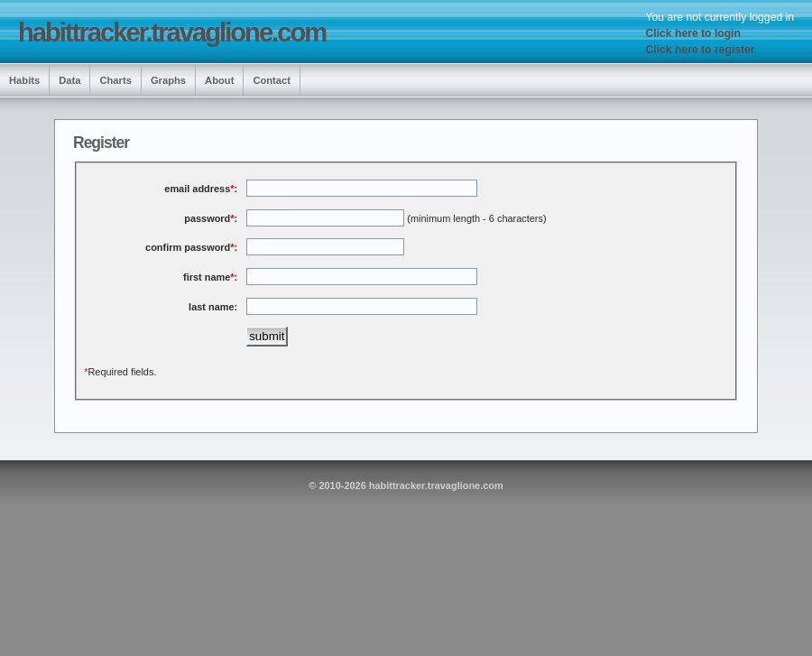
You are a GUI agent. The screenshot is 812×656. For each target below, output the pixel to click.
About (219, 80)
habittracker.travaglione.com (172, 32)
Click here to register (701, 50)
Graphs (168, 80)
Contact (272, 80)
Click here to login (693, 33)
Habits (24, 80)
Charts (115, 80)
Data (69, 80)
